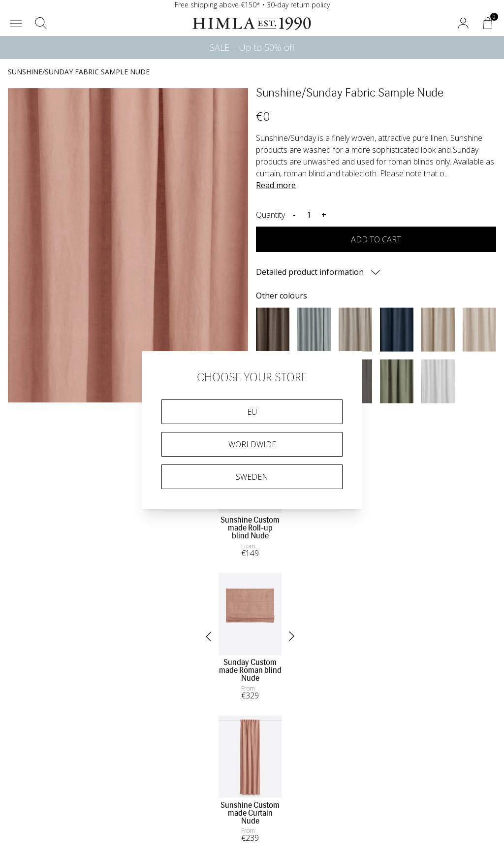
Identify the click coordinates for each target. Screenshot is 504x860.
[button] (16, 23)
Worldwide (252, 444)
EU (252, 412)
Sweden (252, 477)
